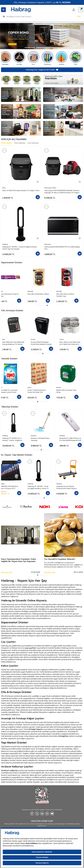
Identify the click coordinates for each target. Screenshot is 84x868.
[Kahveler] (27, 58)
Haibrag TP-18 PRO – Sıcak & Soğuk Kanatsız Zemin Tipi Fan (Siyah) (20, 248)
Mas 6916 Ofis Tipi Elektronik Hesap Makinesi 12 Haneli (42, 343)
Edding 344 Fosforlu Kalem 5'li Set (13, 343)
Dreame (62, 436)
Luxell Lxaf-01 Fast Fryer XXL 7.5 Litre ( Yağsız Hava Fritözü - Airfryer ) (13, 439)
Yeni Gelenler (20, 143)
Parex (33, 291)
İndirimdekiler (7, 143)
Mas (32, 339)
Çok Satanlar (33, 143)
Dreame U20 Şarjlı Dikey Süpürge (69, 439)
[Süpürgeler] (13, 58)
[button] (25, 48)
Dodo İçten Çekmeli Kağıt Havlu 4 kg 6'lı (12, 295)
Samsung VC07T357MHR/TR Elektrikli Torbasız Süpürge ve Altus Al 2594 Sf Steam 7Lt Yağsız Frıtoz (62, 192)
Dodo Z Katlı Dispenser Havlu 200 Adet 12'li (69, 391)
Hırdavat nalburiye (9, 770)
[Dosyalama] (55, 58)
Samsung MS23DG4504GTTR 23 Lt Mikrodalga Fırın (62, 248)
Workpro (34, 484)
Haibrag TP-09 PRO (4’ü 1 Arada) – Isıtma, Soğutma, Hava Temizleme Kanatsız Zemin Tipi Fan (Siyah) (41, 439)
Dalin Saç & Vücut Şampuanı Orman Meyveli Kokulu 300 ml (13, 391)
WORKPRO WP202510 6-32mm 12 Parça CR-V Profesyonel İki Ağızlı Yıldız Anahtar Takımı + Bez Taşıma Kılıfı (42, 487)
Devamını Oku (7, 572)
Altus (4, 188)
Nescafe (62, 291)
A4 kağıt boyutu (36, 729)
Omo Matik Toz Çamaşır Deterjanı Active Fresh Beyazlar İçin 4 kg (40, 391)
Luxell (4, 436)
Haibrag (5, 244)
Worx (4, 484)
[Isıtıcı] (41, 58)
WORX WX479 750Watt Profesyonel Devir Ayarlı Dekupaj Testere (12, 487)
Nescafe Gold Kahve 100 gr (70, 294)
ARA (79, 16)
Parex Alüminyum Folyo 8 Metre (40, 295)
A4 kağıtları (63, 736)
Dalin (4, 388)
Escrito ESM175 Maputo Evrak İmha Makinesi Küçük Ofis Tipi (70, 343)
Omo (32, 388)
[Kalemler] (69, 58)
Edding (5, 339)
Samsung (47, 244)
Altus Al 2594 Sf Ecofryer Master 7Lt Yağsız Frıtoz (21, 190)
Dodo (4, 291)
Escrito (62, 339)
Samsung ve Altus (50, 188)
